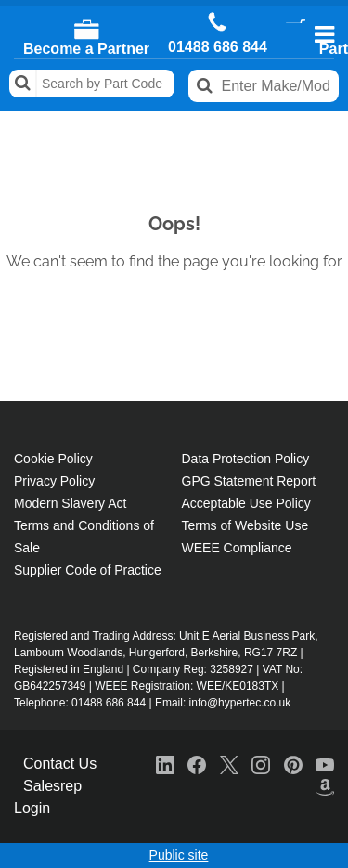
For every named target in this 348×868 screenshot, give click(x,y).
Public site (179, 855)
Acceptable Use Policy (246, 503)
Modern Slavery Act (70, 503)
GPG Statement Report (249, 481)
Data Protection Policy (246, 459)
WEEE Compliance (237, 548)
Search (23, 84)
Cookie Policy (53, 459)
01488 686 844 (218, 47)
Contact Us (60, 764)
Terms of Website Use (245, 525)
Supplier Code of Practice (88, 570)
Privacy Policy (54, 481)
